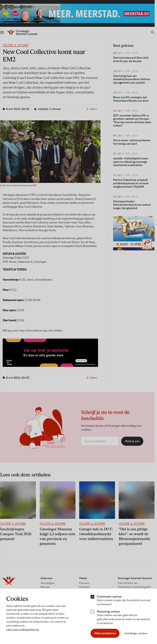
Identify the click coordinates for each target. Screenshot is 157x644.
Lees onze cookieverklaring (23, 629)
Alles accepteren (105, 633)
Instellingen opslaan (136, 633)
